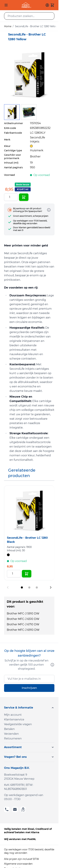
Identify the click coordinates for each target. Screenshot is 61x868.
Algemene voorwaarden (18, 864)
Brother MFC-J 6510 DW (23, 619)
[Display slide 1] (22, 587)
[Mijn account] (47, 5)
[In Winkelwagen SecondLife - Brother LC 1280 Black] (27, 574)
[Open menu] (6, 5)
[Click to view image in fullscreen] (29, 75)
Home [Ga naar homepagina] (8, 26)
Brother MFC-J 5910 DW (23, 614)
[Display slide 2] (29, 587)
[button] (29, 708)
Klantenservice (14, 719)
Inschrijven (29, 688)
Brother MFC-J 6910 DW (23, 630)
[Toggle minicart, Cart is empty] (52, 5)
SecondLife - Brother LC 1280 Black (27, 540)
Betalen (9, 729)
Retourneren (13, 739)
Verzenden (11, 734)
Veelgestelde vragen (18, 724)
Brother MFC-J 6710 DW (23, 624)
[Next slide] (51, 587)
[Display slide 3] (37, 587)
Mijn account (13, 715)
